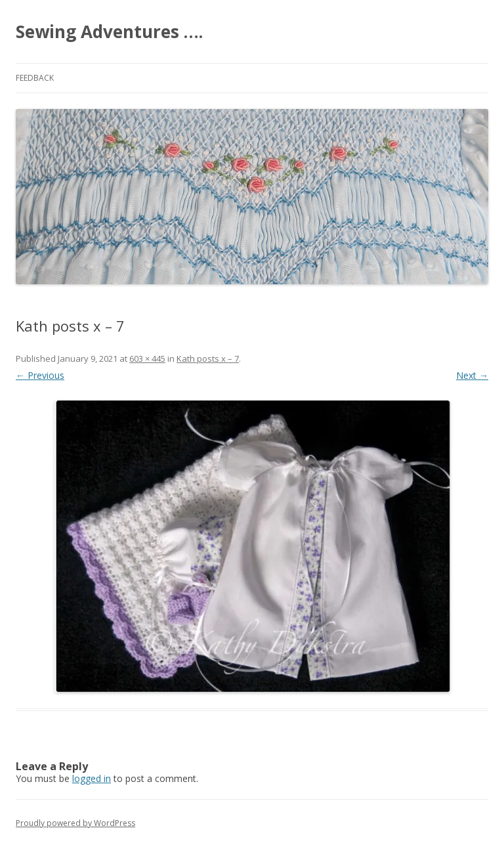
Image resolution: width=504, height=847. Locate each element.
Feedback (35, 78)
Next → (472, 375)
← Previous (40, 375)
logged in (92, 778)
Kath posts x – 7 (208, 358)
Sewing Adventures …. (109, 32)
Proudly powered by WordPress (75, 823)
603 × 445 (147, 358)
